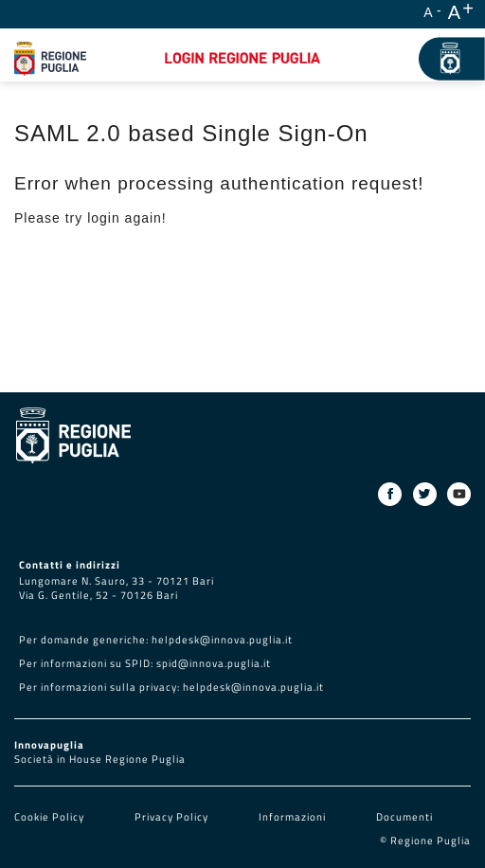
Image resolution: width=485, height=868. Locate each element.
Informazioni (292, 817)
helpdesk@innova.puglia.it (222, 640)
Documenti (404, 817)
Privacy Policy (173, 817)
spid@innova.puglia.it (214, 663)
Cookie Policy (51, 817)
